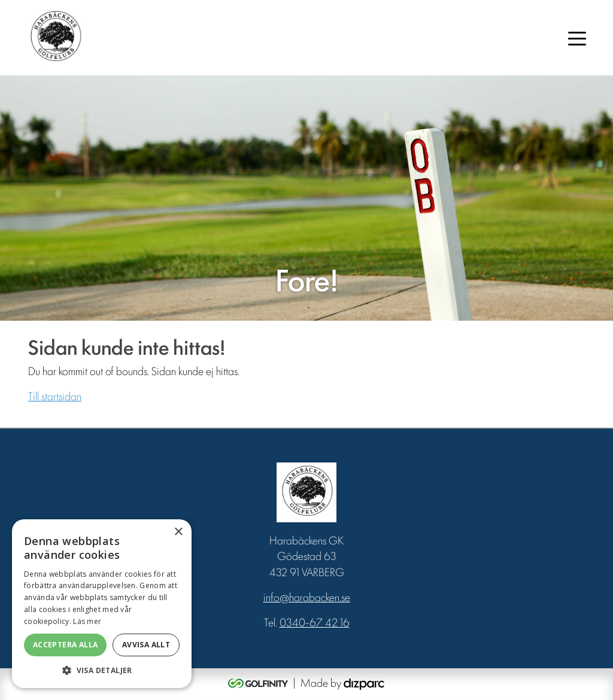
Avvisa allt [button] (146, 645)
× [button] (178, 532)
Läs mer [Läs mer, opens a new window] (87, 621)
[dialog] (102, 604)
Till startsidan (55, 395)
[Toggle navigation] (577, 38)
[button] (102, 670)
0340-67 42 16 (315, 622)
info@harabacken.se (307, 596)
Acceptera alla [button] (66, 645)
